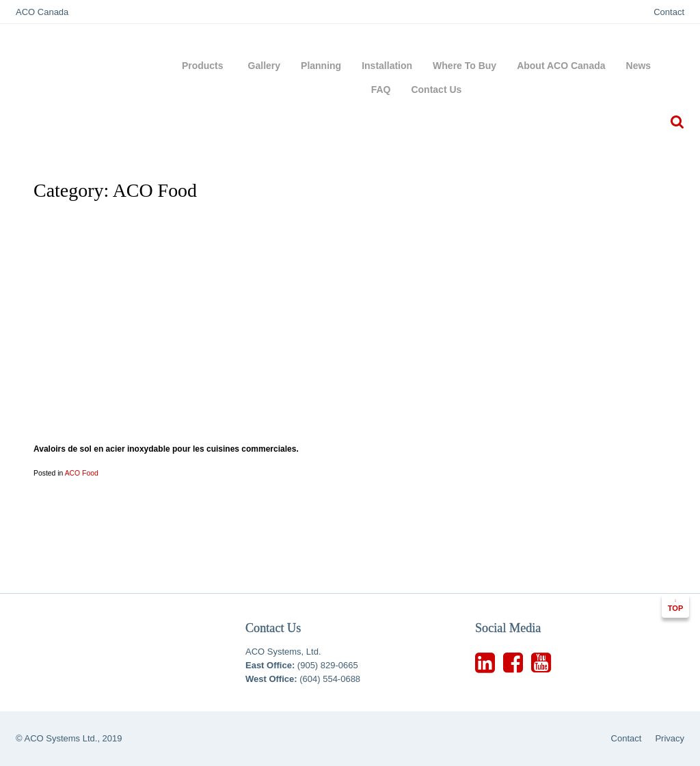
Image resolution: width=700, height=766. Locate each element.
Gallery (264, 66)
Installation (387, 66)
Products (205, 66)
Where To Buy (465, 66)
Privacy (670, 738)
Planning (321, 66)
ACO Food (82, 473)
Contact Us (436, 90)
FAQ (381, 90)
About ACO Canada (561, 66)
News (639, 66)
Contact (669, 12)
